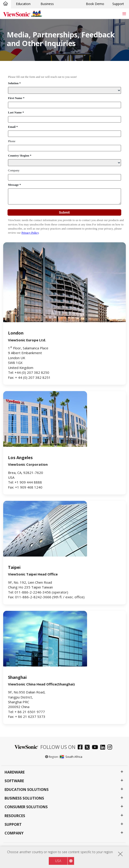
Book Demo (95, 4)
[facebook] (81, 748)
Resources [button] (15, 816)
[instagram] (111, 748)
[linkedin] (104, 748)
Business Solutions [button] (24, 798)
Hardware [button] (15, 772)
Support (118, 4)
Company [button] (14, 833)
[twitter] (88, 748)
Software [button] (14, 781)
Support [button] (13, 825)
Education (23, 4)
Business (47, 4)
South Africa (71, 757)
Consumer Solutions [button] (26, 807)
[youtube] (96, 748)
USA (58, 861)
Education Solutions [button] (27, 790)
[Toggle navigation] (124, 14)
